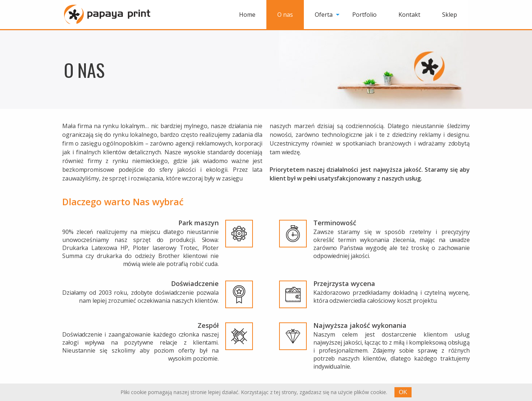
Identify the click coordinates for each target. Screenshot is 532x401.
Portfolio (364, 15)
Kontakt (409, 15)
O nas (285, 15)
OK (403, 392)
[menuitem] (247, 15)
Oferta (324, 15)
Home (247, 15)
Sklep (450, 15)
